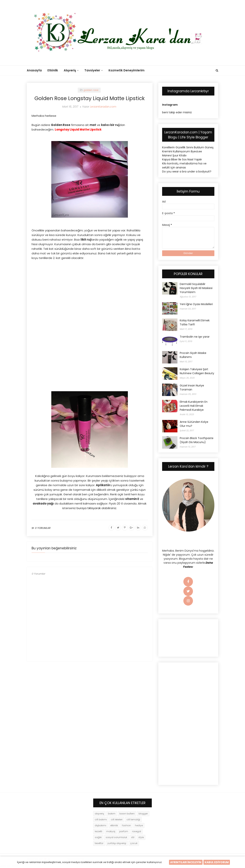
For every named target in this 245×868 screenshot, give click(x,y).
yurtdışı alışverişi (117, 843)
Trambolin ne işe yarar (195, 337)
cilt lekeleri (117, 819)
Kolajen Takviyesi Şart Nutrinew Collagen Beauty (197, 371)
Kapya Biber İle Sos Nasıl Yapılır (182, 159)
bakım (112, 814)
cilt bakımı (101, 819)
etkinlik (114, 825)
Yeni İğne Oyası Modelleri (196, 304)
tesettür (99, 843)
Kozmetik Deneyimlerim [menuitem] (127, 70)
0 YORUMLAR (43, 528)
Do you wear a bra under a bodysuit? (187, 171)
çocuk (134, 843)
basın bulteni (127, 814)
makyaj (111, 831)
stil (133, 837)
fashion (126, 825)
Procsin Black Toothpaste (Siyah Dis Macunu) (197, 440)
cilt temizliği (133, 819)
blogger (143, 814)
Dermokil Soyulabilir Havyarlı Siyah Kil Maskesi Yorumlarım (196, 288)
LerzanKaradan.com (103, 107)
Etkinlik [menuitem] (53, 70)
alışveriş (99, 814)
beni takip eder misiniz (177, 112)
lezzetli (98, 831)
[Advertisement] (90, 291)
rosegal (137, 831)
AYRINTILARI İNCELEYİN (186, 862)
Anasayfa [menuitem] (34, 70)
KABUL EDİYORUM (217, 862)
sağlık (98, 837)
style (141, 837)
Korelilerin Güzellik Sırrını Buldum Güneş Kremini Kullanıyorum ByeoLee (188, 149)
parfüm (124, 831)
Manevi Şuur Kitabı (174, 155)
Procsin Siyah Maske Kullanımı (193, 355)
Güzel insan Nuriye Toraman (192, 387)
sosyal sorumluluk (116, 837)
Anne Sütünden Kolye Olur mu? (194, 424)
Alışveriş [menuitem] (70, 70)
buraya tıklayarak (89, 508)
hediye (139, 825)
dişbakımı (100, 825)
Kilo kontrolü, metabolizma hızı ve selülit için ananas (184, 165)
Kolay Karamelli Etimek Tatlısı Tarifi (195, 322)
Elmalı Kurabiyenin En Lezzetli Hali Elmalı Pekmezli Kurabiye (194, 406)
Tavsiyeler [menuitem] (92, 70)
